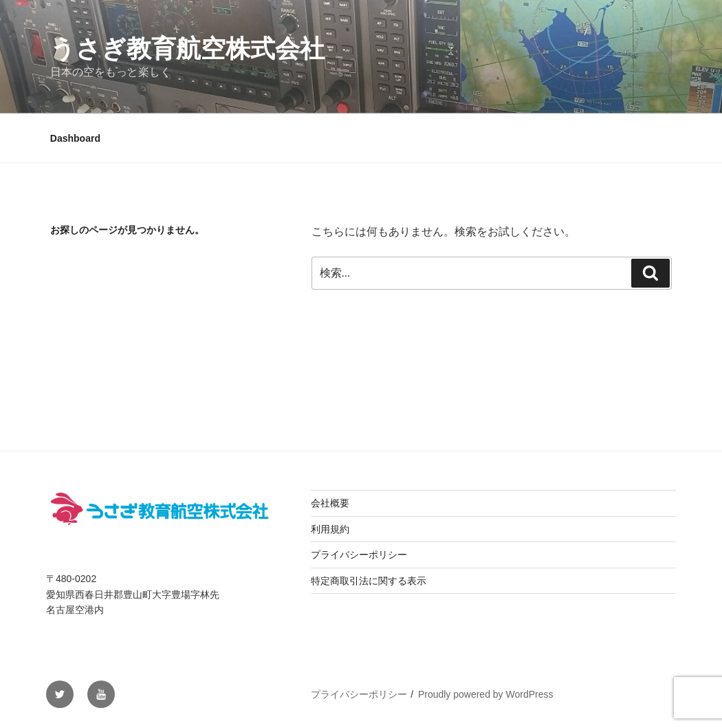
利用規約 (330, 529)
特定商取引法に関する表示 (369, 581)
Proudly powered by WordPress (486, 694)
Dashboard (75, 138)
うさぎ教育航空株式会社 (187, 49)
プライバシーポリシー (359, 555)
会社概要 (330, 503)
